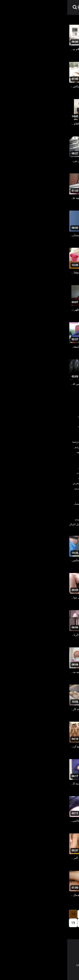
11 (73, 923)
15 (40, 923)
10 (6, 914)
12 (65, 923)
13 (56, 923)
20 (49, 932)
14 (48, 923)
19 (6, 923)
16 (31, 923)
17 (23, 923)
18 (14, 923)
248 (39, 932)
